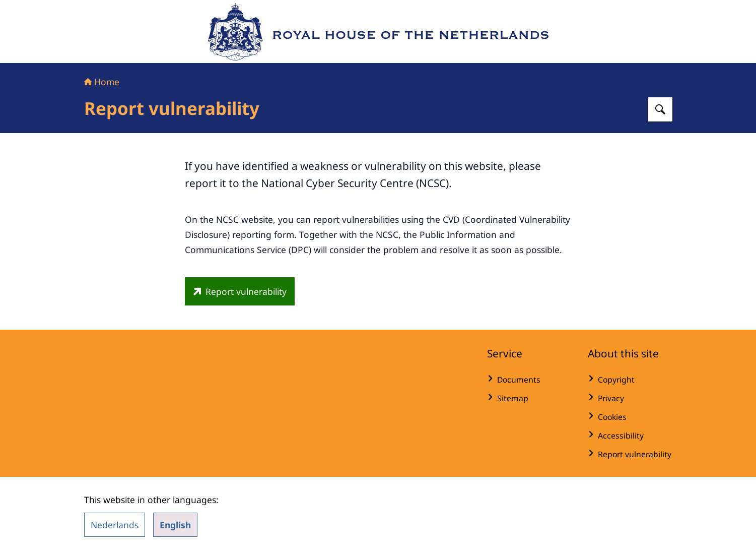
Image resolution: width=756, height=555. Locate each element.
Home (102, 82)
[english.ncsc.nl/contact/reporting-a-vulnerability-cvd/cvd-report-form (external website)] (240, 291)
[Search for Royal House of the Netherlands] (660, 109)
